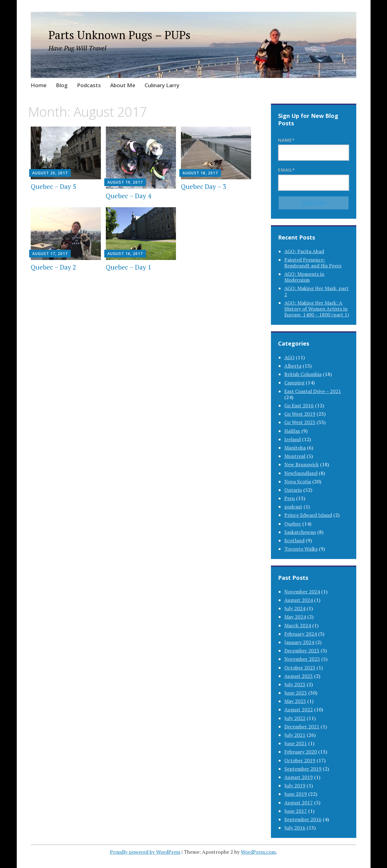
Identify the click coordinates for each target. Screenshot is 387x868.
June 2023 (296, 693)
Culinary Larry (162, 85)
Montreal (295, 456)
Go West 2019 (300, 414)
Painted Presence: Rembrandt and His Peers (313, 263)
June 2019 (296, 794)
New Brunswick (301, 464)
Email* (313, 179)
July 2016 (295, 828)
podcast (293, 507)
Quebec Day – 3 (204, 186)
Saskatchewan (300, 532)
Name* (313, 149)
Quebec (293, 524)
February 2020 (301, 752)
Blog (62, 85)
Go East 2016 (299, 405)
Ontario (293, 490)
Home (39, 85)
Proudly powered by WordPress (145, 852)
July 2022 (295, 718)
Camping (294, 383)
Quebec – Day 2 (53, 267)
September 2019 (303, 769)
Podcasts (89, 85)
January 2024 (299, 642)
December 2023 (302, 651)
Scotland (294, 540)
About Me (123, 85)
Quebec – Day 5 (53, 186)
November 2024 (302, 592)
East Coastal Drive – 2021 (313, 391)
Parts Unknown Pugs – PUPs (119, 35)
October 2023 (300, 668)
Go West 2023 (300, 422)
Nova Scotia (298, 481)
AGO (289, 357)
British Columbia (303, 374)
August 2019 (299, 777)
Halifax (292, 431)
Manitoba (295, 448)
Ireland (292, 439)
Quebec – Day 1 (128, 267)
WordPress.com (258, 852)
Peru (290, 498)
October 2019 (300, 760)
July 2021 (295, 735)
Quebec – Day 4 (128, 196)
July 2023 (295, 684)
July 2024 (295, 608)
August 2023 (299, 676)
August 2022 (299, 709)
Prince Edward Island (308, 515)
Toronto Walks (301, 549)
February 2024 (301, 634)
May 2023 (295, 701)
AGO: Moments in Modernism (304, 277)
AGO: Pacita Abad (304, 251)
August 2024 (299, 600)
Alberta (293, 366)
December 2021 (302, 727)
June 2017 (296, 811)
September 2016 (303, 819)
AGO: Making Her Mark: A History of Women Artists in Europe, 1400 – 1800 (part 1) (317, 309)
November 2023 (302, 659)
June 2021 (296, 743)
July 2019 (295, 785)
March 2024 (298, 625)
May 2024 (295, 617)
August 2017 (299, 803)
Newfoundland (301, 473)
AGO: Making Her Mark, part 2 (316, 291)
